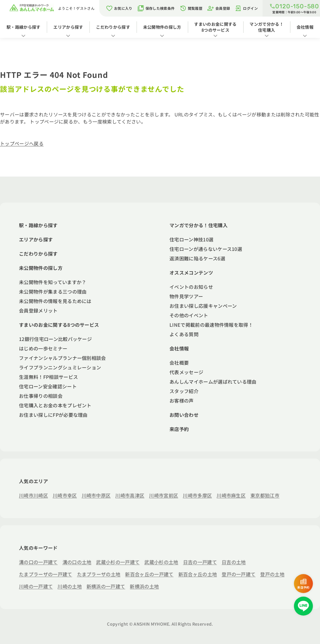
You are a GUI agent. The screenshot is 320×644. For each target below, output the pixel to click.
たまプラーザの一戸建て (46, 574)
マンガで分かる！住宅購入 (267, 27)
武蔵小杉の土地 (161, 562)
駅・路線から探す (24, 27)
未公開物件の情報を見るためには (55, 301)
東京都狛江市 (265, 495)
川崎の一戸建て (36, 586)
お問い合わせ (184, 415)
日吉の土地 (234, 562)
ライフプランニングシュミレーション (60, 367)
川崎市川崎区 (33, 495)
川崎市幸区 (65, 495)
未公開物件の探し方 (162, 27)
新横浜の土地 (144, 586)
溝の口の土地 (77, 562)
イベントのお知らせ (191, 287)
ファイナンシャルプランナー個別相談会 (63, 358)
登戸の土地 (272, 574)
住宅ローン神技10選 (191, 239)
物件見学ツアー (186, 296)
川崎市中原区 (96, 495)
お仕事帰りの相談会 (41, 396)
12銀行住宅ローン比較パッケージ (55, 339)
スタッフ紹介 (184, 391)
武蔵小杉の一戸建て (118, 562)
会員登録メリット (38, 310)
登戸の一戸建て (239, 574)
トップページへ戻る (22, 143)
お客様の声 (182, 401)
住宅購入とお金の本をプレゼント (55, 405)
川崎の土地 (70, 586)
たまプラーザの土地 (99, 574)
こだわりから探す (113, 27)
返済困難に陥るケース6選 (197, 258)
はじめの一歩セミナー (43, 348)
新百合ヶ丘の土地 (198, 574)
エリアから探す (68, 27)
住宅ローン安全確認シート (48, 386)
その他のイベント (189, 315)
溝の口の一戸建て (38, 562)
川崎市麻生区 (231, 495)
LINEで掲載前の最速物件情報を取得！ (211, 325)
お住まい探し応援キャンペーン (203, 306)
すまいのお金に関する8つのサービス (215, 27)
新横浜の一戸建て (106, 586)
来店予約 (179, 429)
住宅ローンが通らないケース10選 (206, 249)
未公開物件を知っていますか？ (53, 282)
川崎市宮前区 (164, 495)
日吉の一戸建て (200, 562)
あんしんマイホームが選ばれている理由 (213, 382)
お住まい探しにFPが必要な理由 (53, 415)
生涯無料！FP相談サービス (48, 377)
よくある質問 (184, 334)
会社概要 (179, 363)
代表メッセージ (186, 372)
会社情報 (305, 27)
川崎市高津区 (130, 495)
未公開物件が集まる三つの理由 (53, 291)
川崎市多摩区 (197, 495)
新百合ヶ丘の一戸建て (149, 574)
